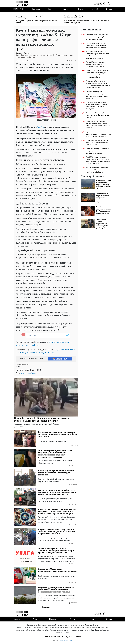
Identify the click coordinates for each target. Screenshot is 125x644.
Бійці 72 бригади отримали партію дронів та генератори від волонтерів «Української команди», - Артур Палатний (98, 160)
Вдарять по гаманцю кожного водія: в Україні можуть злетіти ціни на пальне (97, 142)
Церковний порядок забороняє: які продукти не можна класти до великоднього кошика (98, 151)
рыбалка (32, 373)
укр (15, 9)
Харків (109, 9)
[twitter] (101, 3)
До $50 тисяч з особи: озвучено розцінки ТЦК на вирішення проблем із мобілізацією (97, 170)
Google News (60, 359)
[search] (109, 4)
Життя (80, 9)
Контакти (78, 637)
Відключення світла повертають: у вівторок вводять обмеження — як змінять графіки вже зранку (98, 134)
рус (21, 9)
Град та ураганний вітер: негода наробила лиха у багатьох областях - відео (36, 17)
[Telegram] (21, 49)
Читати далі (46, 607)
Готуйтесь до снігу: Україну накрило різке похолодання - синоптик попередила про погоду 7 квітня (98, 125)
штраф (24, 373)
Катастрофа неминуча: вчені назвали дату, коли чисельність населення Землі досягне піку (97, 45)
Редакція (69, 637)
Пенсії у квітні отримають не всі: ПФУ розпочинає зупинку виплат (36, 22)
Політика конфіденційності (54, 637)
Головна (36, 9)
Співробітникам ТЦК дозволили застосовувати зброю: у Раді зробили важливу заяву (98, 37)
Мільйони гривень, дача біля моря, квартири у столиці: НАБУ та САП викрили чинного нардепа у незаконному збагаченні (98, 55)
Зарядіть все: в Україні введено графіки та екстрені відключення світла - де (82, 17)
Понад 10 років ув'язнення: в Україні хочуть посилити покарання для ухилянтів (96, 64)
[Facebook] (18, 49)
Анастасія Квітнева (27, 61)
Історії (95, 9)
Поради (65, 9)
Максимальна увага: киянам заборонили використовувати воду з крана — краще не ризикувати (97, 106)
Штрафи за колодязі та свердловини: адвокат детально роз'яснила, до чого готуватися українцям (98, 95)
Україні (40, 127)
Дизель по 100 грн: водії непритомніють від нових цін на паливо (98, 115)
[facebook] (95, 3)
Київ (50, 9)
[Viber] (25, 49)
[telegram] (98, 3)
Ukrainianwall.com (65, 641)
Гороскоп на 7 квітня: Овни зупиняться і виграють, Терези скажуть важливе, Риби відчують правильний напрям (98, 84)
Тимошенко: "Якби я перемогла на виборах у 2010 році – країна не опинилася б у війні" (86, 22)
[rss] (104, 3)
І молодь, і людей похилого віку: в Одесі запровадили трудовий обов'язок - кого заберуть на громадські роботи (98, 74)
